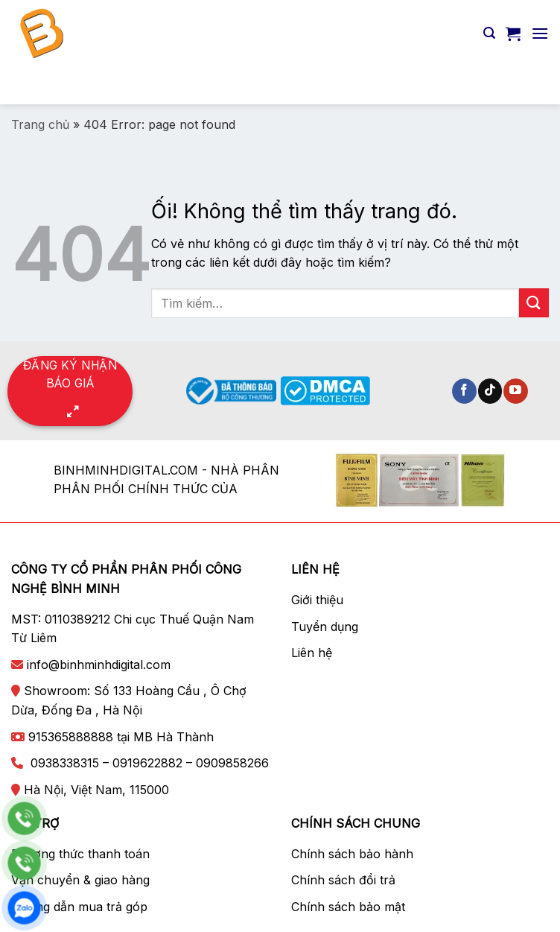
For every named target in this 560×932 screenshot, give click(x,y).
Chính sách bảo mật (348, 907)
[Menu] (540, 33)
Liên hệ (312, 653)
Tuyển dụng (325, 627)
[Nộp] (531, 85)
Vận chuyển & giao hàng (80, 880)
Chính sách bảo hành (352, 854)
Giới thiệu (317, 600)
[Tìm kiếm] (489, 33)
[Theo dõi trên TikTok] (490, 391)
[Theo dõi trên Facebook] (464, 391)
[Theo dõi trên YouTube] (516, 391)
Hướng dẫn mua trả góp (79, 907)
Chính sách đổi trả (343, 880)
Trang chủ (40, 124)
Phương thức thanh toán (80, 854)
